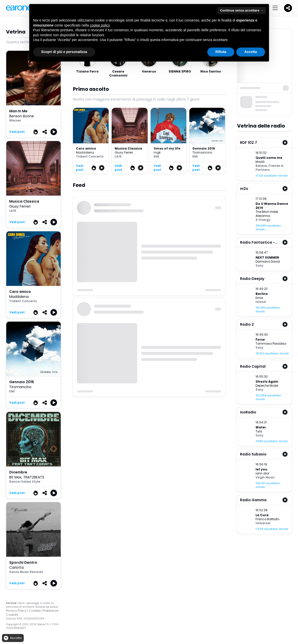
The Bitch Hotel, (267, 212)
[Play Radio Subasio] (285, 454)
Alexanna (263, 216)
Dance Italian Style (25, 482)
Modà (260, 162)
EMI (12, 391)
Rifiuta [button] (221, 52)
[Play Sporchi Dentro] (54, 583)
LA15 (13, 211)
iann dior (262, 473)
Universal (263, 523)
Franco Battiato (267, 519)
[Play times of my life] (179, 168)
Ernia (259, 298)
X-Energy (263, 220)
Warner (15, 120)
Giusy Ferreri (20, 206)
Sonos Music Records (26, 572)
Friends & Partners (270, 168)
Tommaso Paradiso (271, 344)
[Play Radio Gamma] (285, 500)
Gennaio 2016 (204, 148)
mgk (157, 152)
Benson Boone (22, 116)
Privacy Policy (16, 611)
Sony (259, 265)
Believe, (262, 166)
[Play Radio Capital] (285, 366)
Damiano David (268, 261)
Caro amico (86, 148)
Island (261, 302)
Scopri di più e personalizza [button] (64, 52)
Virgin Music (265, 477)
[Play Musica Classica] (54, 222)
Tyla (259, 431)
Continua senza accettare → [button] (242, 10)
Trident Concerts (23, 301)
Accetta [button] (251, 52)
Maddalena (19, 297)
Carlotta (16, 567)
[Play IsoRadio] (285, 412)
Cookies (35, 611)
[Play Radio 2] (285, 324)
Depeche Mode (267, 386)
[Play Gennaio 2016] (54, 403)
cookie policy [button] (100, 25)
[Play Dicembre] (54, 493)
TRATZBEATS (34, 477)
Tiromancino (20, 387)
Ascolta (12, 638)
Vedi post (17, 132)
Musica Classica (128, 148)
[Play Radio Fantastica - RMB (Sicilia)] (285, 242)
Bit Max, (16, 477)
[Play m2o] (285, 189)
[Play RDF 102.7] (285, 143)
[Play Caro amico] (54, 312)
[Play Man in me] (54, 132)
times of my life (167, 148)
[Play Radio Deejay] (285, 279)
